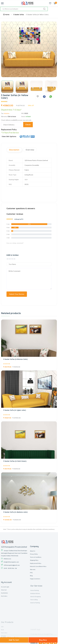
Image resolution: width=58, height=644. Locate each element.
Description (14, 150)
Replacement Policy (9, 130)
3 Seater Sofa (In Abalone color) (15, 512)
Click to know (12, 116)
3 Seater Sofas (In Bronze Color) (15, 359)
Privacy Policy (34, 579)
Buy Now (43, 640)
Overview (30, 150)
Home (6, 15)
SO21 (26, 113)
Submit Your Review (17, 294)
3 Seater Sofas (19, 15)
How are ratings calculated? (15, 243)
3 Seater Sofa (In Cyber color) (15, 410)
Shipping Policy (34, 585)
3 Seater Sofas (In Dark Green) (15, 461)
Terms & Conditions (36, 582)
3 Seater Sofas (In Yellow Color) (37, 15)
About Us (33, 576)
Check (28, 125)
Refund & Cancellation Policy (38, 591)
